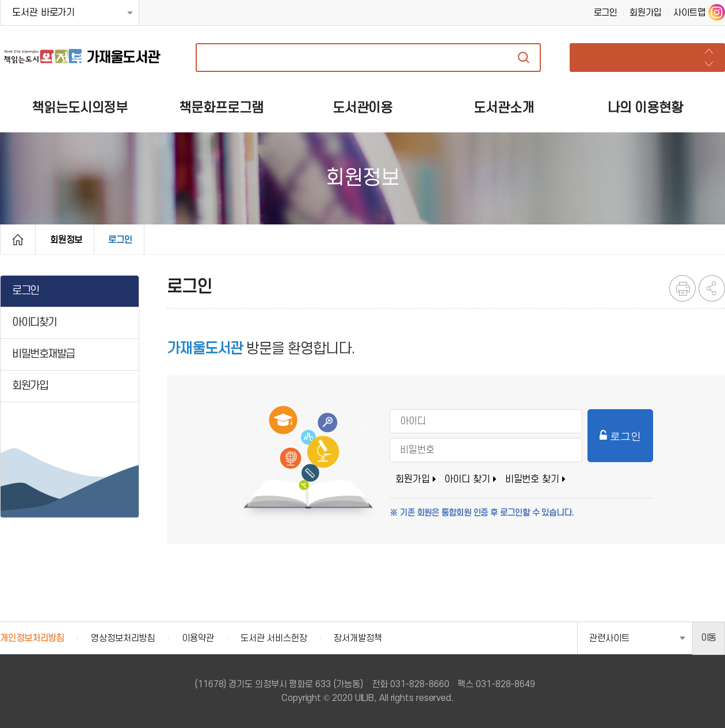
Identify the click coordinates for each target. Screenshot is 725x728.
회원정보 (66, 240)
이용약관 (198, 638)
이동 (709, 638)
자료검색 (524, 58)
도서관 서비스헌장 (274, 638)
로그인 (606, 13)
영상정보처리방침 (123, 638)
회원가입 (646, 13)
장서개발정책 (358, 638)
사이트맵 (689, 13)
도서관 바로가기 (43, 13)
